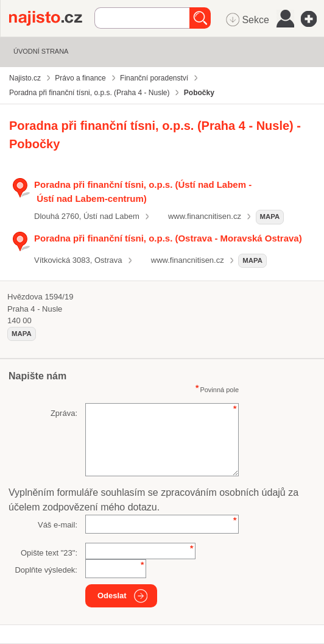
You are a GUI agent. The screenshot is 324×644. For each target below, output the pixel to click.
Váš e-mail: (58, 525)
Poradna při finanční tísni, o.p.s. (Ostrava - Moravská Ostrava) (168, 238)
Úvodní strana (41, 51)
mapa (270, 216)
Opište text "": (49, 553)
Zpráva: (64, 413)
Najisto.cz (52, 18)
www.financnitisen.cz (205, 216)
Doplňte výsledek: (46, 570)
